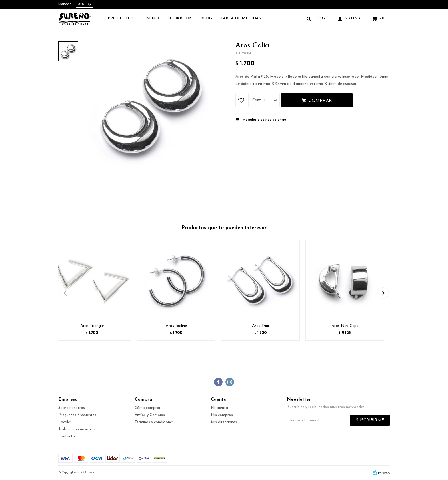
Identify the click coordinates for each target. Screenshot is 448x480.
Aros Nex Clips (345, 326)
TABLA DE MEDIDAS (241, 18)
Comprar (320, 101)
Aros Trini (260, 326)
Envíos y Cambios (150, 415)
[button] (383, 293)
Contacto (67, 436)
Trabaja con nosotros (77, 429)
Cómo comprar (148, 408)
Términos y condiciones (154, 422)
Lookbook (180, 18)
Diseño (151, 18)
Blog (206, 18)
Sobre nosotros (72, 408)
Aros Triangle (92, 326)
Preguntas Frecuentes (77, 415)
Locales (65, 422)
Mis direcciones (224, 422)
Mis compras (222, 415)
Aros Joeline (176, 326)
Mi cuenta (219, 408)
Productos (121, 18)
